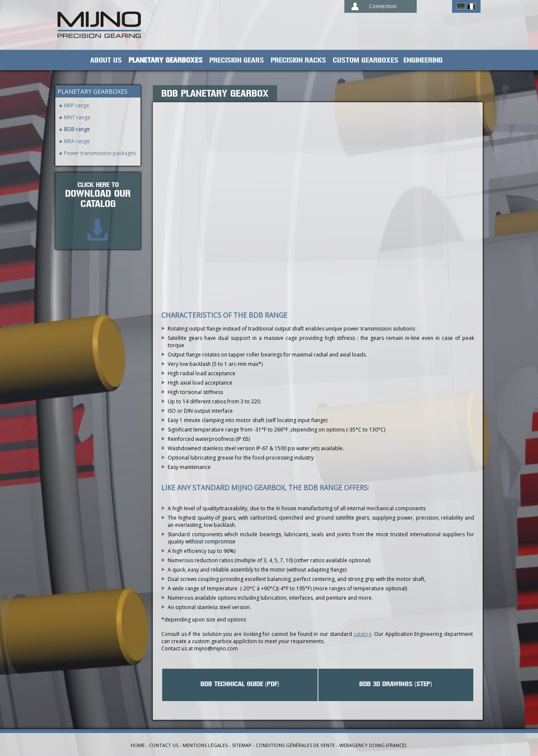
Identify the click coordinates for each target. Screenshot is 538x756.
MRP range (77, 105)
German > (461, 6)
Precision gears (237, 60)
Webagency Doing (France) (373, 745)
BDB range (77, 129)
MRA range (77, 141)
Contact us (164, 745)
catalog (362, 634)
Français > (471, 6)
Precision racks (298, 60)
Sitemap (242, 745)
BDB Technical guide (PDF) (240, 684)
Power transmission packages (100, 153)
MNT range (77, 117)
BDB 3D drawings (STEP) (396, 684)
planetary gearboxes (166, 60)
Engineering (423, 60)
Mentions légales (205, 745)
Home (138, 745)
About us (106, 60)
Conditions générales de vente (295, 745)
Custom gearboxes (366, 60)
